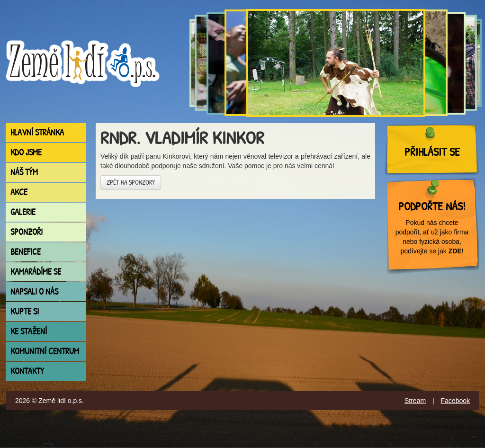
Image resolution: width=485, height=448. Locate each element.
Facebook (455, 401)
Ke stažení (29, 331)
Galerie (23, 212)
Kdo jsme (26, 152)
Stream (415, 401)
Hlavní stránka (37, 132)
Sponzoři (27, 232)
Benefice (26, 252)
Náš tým (24, 172)
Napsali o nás (34, 291)
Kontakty (27, 371)
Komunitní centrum (45, 351)
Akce (19, 192)
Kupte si (25, 311)
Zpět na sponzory (131, 182)
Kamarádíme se (36, 272)
